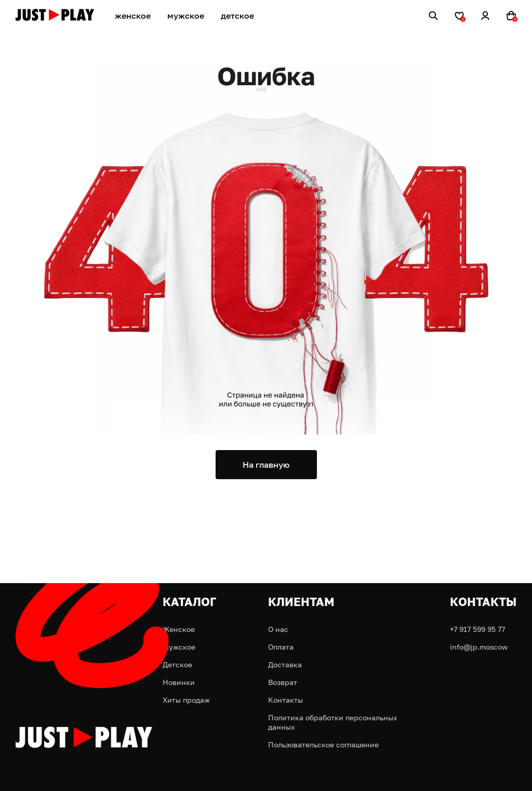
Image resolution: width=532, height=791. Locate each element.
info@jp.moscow (479, 647)
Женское (179, 629)
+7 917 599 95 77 (477, 629)
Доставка (285, 664)
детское (237, 16)
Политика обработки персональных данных (333, 722)
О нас (278, 629)
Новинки (179, 682)
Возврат (283, 682)
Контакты (285, 700)
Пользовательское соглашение (323, 744)
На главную (266, 465)
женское (133, 16)
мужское (186, 16)
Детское (177, 664)
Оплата (281, 647)
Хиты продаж (186, 700)
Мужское (179, 647)
